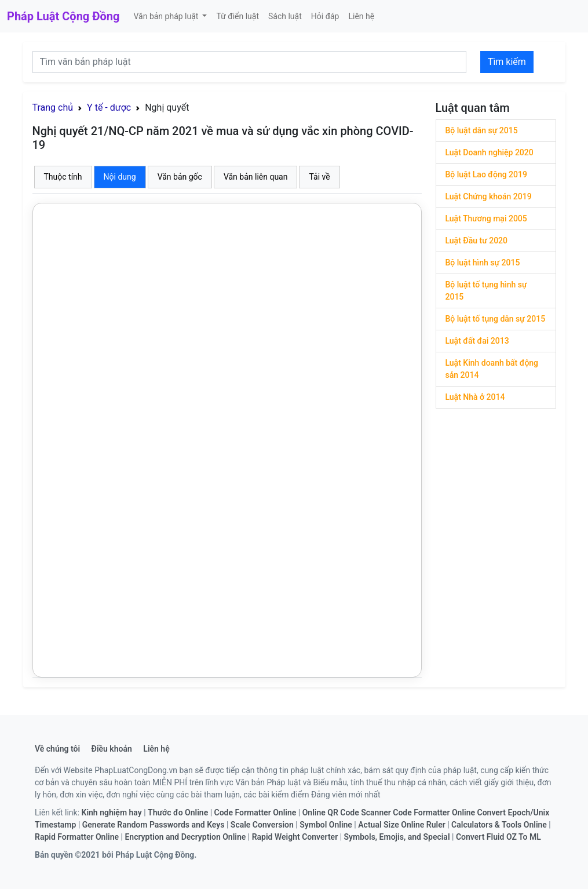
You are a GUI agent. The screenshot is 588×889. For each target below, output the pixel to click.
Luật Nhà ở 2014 (475, 397)
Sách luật (285, 16)
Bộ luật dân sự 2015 (482, 130)
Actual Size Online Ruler (401, 825)
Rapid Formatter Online (77, 837)
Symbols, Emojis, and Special (397, 837)
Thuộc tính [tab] (63, 177)
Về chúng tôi (57, 749)
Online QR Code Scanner (347, 813)
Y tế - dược (109, 108)
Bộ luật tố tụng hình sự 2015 (486, 291)
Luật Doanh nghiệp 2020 (490, 152)
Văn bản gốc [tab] (180, 177)
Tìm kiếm (507, 62)
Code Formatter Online (255, 813)
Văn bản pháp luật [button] (167, 16)
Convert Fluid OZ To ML (498, 837)
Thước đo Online (178, 813)
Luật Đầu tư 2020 (477, 241)
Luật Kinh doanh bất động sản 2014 (492, 369)
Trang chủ (53, 108)
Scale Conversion (262, 825)
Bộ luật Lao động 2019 (486, 174)
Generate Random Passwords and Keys (154, 825)
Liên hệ (361, 16)
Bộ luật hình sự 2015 (483, 263)
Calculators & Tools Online (499, 825)
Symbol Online (326, 825)
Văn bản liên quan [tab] (256, 177)
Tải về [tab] (319, 177)
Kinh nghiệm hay (112, 813)
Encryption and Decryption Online (185, 837)
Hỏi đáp (325, 16)
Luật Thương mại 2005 (486, 218)
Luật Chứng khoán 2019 (489, 196)
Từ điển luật (238, 16)
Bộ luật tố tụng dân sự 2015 (496, 319)
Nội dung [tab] (120, 177)
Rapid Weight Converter (295, 837)
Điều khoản (112, 749)
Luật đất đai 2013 (477, 341)
